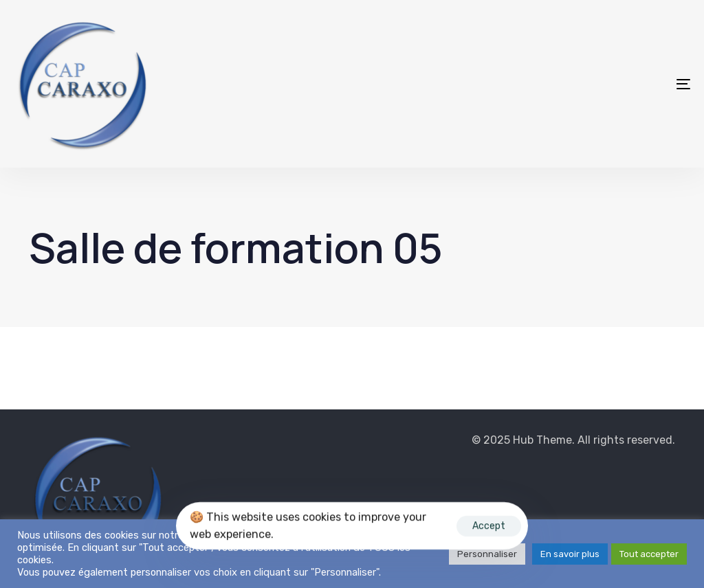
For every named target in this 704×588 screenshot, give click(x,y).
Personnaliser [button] (487, 554)
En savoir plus (570, 554)
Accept (489, 526)
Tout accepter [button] (649, 554)
